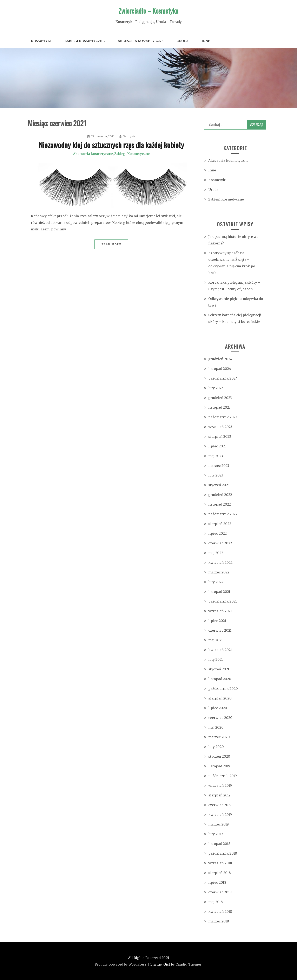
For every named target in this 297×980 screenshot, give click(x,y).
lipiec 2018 (217, 882)
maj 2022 (216, 553)
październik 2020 (223, 689)
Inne (206, 41)
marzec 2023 (219, 466)
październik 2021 (223, 601)
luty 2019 (216, 834)
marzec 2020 (219, 737)
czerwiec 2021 (220, 630)
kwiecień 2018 (220, 912)
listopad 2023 (219, 407)
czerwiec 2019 (220, 805)
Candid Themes (189, 964)
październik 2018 (223, 853)
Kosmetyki (41, 41)
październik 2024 (223, 378)
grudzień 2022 (220, 495)
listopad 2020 (220, 679)
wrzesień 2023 (220, 427)
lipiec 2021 (217, 621)
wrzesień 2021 (220, 611)
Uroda (183, 41)
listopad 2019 (219, 766)
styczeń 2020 (219, 756)
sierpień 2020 (220, 698)
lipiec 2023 (217, 446)
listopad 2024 (220, 369)
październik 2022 (223, 514)
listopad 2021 (219, 592)
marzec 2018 (219, 921)
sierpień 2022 (220, 524)
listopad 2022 (220, 504)
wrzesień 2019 (220, 785)
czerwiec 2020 (220, 718)
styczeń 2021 (219, 669)
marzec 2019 (219, 824)
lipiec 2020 (218, 708)
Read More (111, 244)
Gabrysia (127, 136)
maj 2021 (215, 640)
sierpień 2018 (220, 873)
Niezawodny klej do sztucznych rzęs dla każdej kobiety (111, 145)
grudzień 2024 (220, 359)
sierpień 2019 (219, 795)
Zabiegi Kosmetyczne (85, 41)
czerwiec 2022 (220, 543)
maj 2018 (216, 902)
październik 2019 (223, 776)
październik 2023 (223, 417)
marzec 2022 (219, 572)
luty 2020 (216, 747)
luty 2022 (216, 582)
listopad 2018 (219, 844)
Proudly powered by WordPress (121, 964)
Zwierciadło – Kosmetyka (148, 11)
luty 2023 (216, 475)
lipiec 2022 (217, 533)
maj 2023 (216, 456)
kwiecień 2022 (220, 563)
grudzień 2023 (220, 398)
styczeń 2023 (219, 485)
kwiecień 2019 (220, 815)
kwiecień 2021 (220, 650)
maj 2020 (216, 727)
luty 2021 (216, 659)
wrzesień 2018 (220, 863)
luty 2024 (216, 388)
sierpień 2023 (220, 436)
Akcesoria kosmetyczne (141, 41)
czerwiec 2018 (220, 892)
